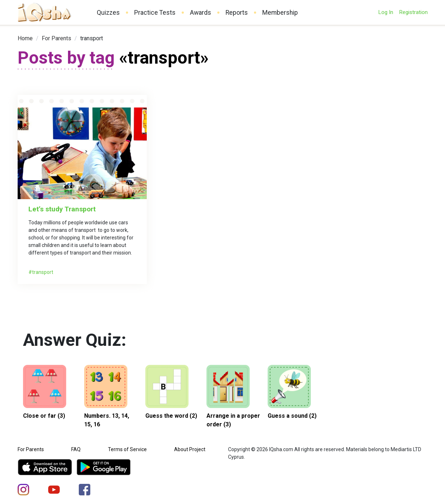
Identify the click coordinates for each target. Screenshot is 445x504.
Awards (201, 13)
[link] (25, 38)
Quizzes (108, 13)
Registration (413, 12)
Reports (237, 13)
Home (25, 38)
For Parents (56, 38)
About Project (190, 449)
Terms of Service (127, 449)
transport (43, 272)
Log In (386, 12)
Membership (280, 13)
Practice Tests (155, 13)
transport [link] (92, 38)
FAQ (76, 449)
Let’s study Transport (62, 209)
